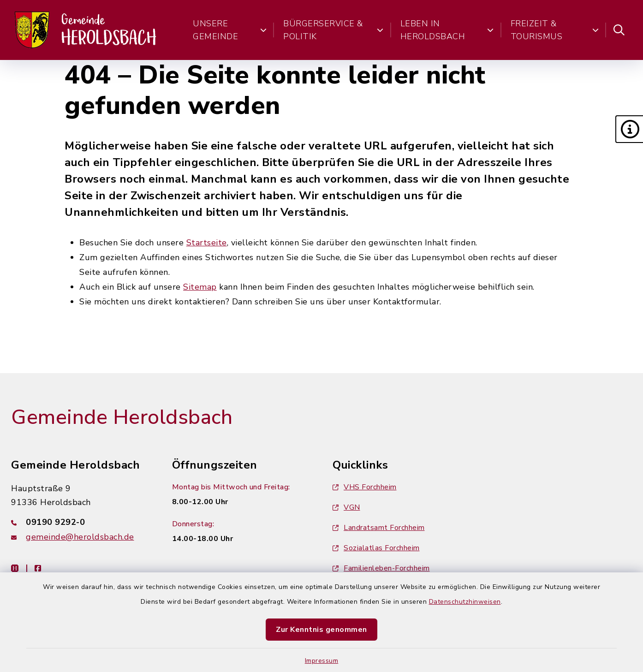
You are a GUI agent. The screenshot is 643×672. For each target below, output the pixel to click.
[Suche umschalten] (619, 30)
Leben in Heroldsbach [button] (447, 30)
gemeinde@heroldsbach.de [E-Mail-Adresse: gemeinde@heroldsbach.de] (80, 537)
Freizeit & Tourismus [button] (555, 30)
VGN (346, 507)
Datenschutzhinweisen (465, 602)
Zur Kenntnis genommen (321, 630)
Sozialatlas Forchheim (376, 548)
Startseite (207, 243)
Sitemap (200, 287)
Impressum (322, 661)
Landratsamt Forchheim (379, 528)
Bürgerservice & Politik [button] (333, 30)
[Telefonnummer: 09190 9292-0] (80, 522)
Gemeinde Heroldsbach (122, 417)
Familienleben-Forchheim (381, 568)
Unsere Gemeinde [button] (230, 30)
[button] (629, 129)
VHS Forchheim (365, 487)
